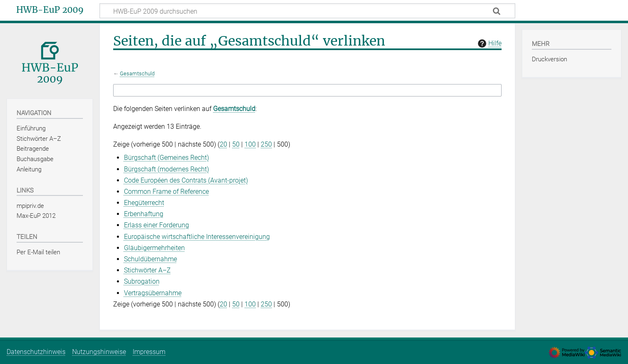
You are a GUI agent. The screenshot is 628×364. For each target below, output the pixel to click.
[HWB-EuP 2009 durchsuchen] (307, 11)
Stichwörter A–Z (147, 270)
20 (223, 144)
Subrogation (142, 281)
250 (266, 144)
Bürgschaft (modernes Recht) (166, 169)
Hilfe (489, 43)
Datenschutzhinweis (36, 352)
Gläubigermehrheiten (154, 248)
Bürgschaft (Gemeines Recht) (166, 158)
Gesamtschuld (137, 74)
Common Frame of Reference (166, 192)
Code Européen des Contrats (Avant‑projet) (186, 180)
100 (250, 144)
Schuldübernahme (150, 259)
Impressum (149, 352)
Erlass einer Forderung (156, 225)
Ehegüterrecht (144, 203)
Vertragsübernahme (153, 293)
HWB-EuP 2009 (50, 10)
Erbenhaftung (144, 214)
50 (236, 144)
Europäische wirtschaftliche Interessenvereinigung (197, 237)
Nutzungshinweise (99, 352)
